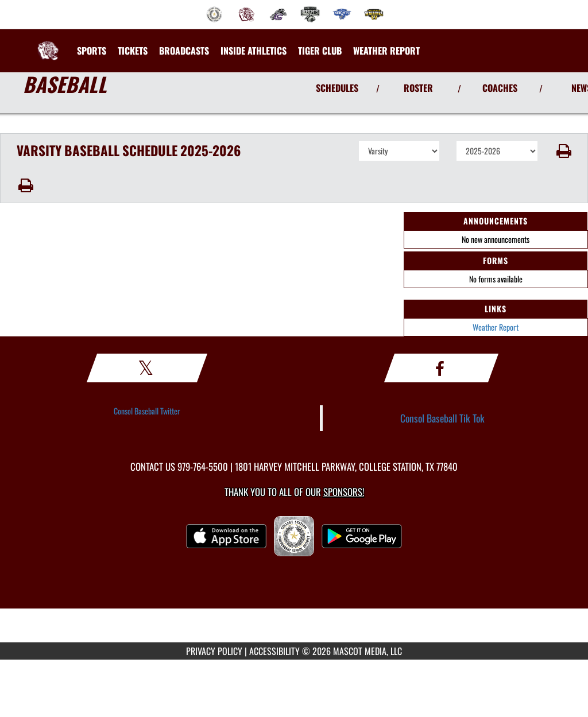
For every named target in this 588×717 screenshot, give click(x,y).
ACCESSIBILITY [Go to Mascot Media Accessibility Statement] (274, 651)
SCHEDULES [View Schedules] (337, 88)
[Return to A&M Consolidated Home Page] (48, 44)
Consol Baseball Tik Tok (442, 418)
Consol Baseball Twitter (147, 411)
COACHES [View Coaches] (500, 88)
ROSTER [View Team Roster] (418, 88)
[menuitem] (214, 14)
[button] (563, 151)
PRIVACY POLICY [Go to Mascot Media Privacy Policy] (214, 651)
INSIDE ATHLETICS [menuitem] (254, 51)
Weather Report (496, 327)
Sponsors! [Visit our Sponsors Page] (344, 492)
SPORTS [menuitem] (92, 51)
